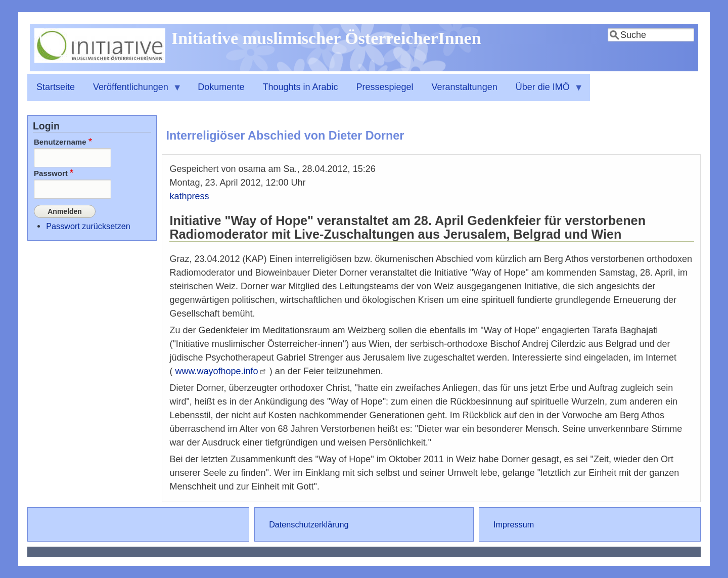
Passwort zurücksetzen (88, 225)
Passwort (51, 173)
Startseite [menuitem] (56, 87)
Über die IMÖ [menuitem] (545, 92)
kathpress (189, 196)
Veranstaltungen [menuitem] (465, 87)
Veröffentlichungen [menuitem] (133, 92)
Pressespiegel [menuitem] (385, 87)
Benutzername (60, 142)
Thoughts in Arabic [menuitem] (300, 87)
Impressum (514, 524)
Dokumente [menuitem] (221, 87)
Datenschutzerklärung (309, 524)
